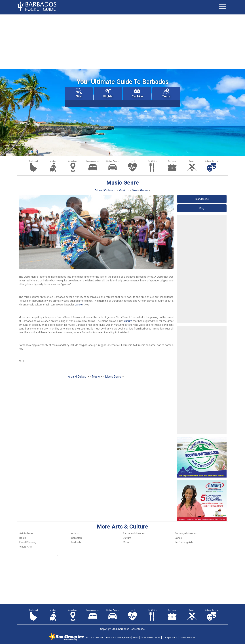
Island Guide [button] (202, 199)
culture (128, 321)
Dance (178, 538)
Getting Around (113, 161)
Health (132, 161)
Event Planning (28, 542)
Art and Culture (212, 161)
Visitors (53, 161)
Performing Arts (184, 542)
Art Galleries (26, 533)
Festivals (76, 542)
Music (126, 542)
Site (79, 93)
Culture (127, 538)
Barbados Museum (134, 533)
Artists (75, 533)
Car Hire (137, 93)
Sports (192, 161)
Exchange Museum (186, 533)
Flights (108, 93)
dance (78, 305)
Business (172, 161)
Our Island (33, 161)
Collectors (77, 538)
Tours (166, 93)
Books (23, 538)
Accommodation (93, 161)
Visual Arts (26, 547)
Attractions (73, 161)
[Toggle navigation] (222, 6)
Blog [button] (202, 208)
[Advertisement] (122, 42)
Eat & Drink (152, 161)
